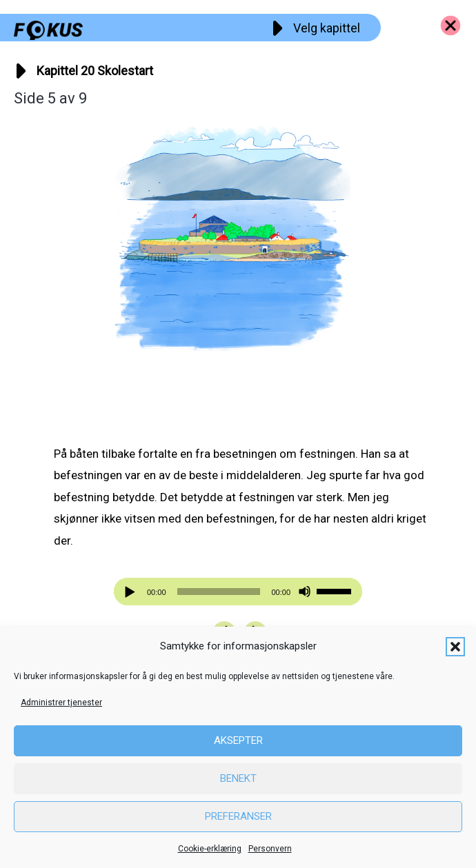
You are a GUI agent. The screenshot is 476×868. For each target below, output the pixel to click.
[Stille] (305, 592)
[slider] (219, 592)
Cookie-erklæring (210, 849)
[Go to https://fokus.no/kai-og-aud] (450, 26)
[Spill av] (132, 592)
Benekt (238, 778)
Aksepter (238, 740)
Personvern (270, 849)
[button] (455, 647)
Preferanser (238, 816)
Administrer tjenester (61, 703)
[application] (238, 592)
